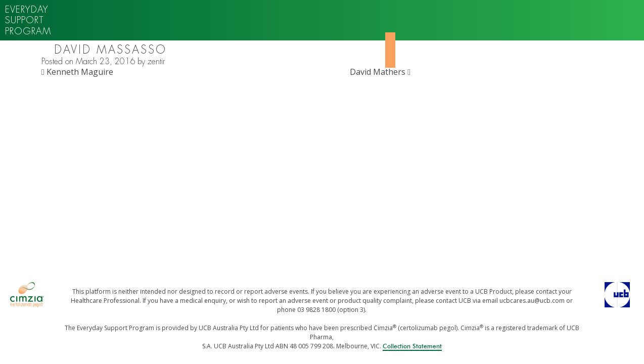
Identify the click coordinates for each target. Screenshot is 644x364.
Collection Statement (412, 346)
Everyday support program (28, 20)
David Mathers (380, 72)
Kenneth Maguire (77, 72)
